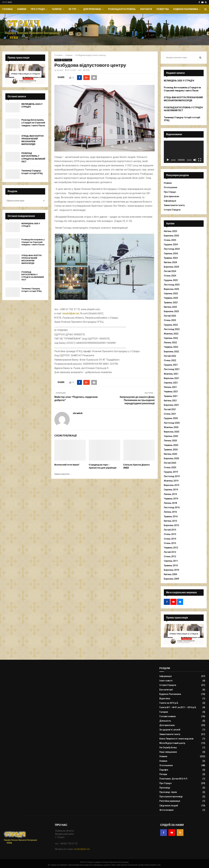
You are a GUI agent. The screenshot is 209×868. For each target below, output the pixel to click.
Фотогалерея (166, 810)
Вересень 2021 (171, 378)
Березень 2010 (171, 570)
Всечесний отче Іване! (67, 465)
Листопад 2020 (172, 423)
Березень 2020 (171, 458)
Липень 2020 (170, 441)
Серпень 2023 (171, 294)
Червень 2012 (171, 548)
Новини (22, 9)
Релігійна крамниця (170, 801)
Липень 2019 (170, 494)
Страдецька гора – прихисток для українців (103, 466)
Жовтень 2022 (171, 334)
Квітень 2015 (170, 521)
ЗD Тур (72, 9)
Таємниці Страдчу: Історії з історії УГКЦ (32, 172)
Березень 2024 (171, 267)
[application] (184, 152)
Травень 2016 (171, 516)
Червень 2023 (171, 298)
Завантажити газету (174, 205)
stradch (60, 70)
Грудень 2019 (171, 472)
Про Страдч (38, 9)
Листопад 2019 (172, 476)
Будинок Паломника (186, 9)
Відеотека (165, 698)
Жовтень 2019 (171, 481)
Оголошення (170, 187)
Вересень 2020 (171, 432)
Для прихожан (92, 9)
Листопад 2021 (172, 369)
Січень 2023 (170, 320)
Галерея (57, 9)
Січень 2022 (170, 360)
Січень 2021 (170, 414)
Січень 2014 (170, 539)
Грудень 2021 (171, 365)
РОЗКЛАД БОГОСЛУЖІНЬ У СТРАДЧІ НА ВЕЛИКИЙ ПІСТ (33, 157)
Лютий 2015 (170, 530)
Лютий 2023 (170, 316)
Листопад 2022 (172, 329)
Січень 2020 (170, 467)
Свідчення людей (169, 806)
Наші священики (168, 752)
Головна (7, 9)
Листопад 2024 (172, 249)
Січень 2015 (170, 534)
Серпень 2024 (171, 253)
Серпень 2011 (171, 561)
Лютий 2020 (170, 463)
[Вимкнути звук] (195, 160)
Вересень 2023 (171, 289)
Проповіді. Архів (168, 792)
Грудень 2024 (171, 244)
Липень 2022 (170, 343)
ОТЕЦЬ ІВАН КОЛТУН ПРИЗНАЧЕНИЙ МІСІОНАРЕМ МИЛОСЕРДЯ (33, 140)
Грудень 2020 (171, 418)
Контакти (146, 9)
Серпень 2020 (171, 436)
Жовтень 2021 (171, 374)
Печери (163, 774)
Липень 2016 (170, 512)
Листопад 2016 (172, 507)
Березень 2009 (171, 579)
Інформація (170, 201)
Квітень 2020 (170, 454)
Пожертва (163, 9)
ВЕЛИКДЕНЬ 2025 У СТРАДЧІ (179, 81)
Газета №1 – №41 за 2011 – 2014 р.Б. (178, 707)
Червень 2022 (171, 347)
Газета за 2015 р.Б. (169, 703)
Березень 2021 (171, 405)
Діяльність (165, 721)
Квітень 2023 (170, 307)
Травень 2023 (171, 303)
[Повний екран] (200, 160)
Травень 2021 (171, 396)
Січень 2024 (170, 276)
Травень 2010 (171, 565)
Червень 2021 (171, 392)
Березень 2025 (171, 236)
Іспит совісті (166, 681)
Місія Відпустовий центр (172, 743)
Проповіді (165, 788)
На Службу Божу (168, 748)
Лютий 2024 (170, 271)
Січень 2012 (170, 556)
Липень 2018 (170, 503)
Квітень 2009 (170, 574)
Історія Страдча (172, 210)
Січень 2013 (170, 543)
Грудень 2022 (171, 325)
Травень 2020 (171, 450)
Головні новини (168, 716)
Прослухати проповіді (171, 797)
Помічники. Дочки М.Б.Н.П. (174, 779)
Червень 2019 (171, 499)
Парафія (164, 770)
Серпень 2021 (171, 383)
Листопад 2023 (172, 285)
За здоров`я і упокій (170, 730)
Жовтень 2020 (171, 427)
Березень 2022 (171, 352)
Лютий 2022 (170, 356)
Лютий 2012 (170, 552)
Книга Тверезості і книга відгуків (176, 739)
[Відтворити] (168, 160)
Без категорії (166, 690)
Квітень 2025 (170, 231)
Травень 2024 (171, 258)
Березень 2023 (171, 311)
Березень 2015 (171, 525)
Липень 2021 (170, 387)
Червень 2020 (171, 445)
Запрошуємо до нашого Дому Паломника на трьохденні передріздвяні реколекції (137, 400)
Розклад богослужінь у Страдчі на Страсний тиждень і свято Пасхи (33, 123)
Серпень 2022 (171, 338)
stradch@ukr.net (71, 313)
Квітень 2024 (170, 262)
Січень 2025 (170, 240)
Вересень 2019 (171, 485)
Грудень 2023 (171, 280)
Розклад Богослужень (122, 9)
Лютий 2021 (170, 409)
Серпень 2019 (171, 490)
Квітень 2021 (170, 401)
